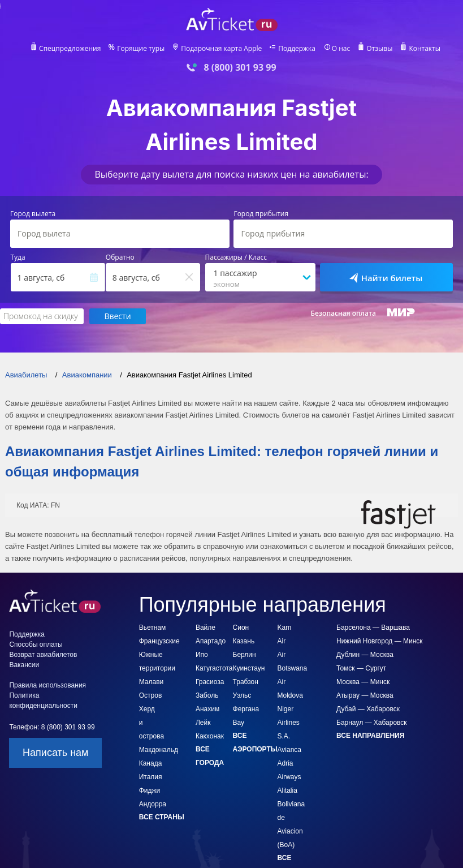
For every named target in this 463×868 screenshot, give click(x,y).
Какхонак (210, 737)
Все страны (162, 818)
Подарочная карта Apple (221, 49)
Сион (241, 628)
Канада (151, 764)
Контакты (426, 49)
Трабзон (246, 682)
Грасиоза (210, 682)
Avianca (289, 750)
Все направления (370, 736)
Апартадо (211, 642)
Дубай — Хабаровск (368, 710)
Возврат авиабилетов (43, 655)
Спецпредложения (68, 49)
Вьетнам (153, 628)
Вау (239, 723)
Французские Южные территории (159, 655)
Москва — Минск (363, 682)
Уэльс (242, 696)
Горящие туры (140, 49)
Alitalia (287, 791)
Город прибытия (261, 214)
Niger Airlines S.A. (289, 723)
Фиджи (150, 791)
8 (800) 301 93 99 (240, 68)
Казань (244, 642)
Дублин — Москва (365, 655)
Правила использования (47, 686)
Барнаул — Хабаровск (372, 723)
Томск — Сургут (361, 669)
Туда (18, 257)
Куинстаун (249, 669)
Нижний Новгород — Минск (380, 642)
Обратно (120, 257)
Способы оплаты (36, 645)
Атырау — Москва (365, 696)
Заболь (207, 696)
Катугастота (214, 669)
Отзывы (381, 49)
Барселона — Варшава (373, 628)
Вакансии (24, 665)
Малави (152, 682)
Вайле (205, 628)
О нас (342, 49)
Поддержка (297, 49)
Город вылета (33, 214)
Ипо (202, 655)
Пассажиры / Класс (236, 257)
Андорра (153, 805)
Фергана (246, 710)
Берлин (245, 655)
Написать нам (55, 753)
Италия (151, 777)
